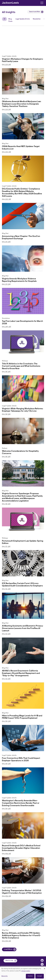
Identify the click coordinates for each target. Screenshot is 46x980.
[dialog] (23, 973)
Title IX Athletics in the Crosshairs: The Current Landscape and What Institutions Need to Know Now (21, 366)
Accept (40, 976)
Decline (30, 976)
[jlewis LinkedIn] (42, 960)
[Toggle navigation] (42, 3)
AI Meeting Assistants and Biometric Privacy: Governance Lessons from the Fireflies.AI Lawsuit (23, 628)
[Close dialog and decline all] (45, 968)
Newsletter (37, 19)
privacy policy (26, 971)
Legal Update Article (23, 19)
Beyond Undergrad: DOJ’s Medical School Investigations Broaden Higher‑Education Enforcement (21, 848)
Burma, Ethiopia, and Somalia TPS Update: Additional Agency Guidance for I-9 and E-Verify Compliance (21, 936)
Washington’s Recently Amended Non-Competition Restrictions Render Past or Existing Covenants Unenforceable (21, 803)
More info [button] (5, 976)
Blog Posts (10, 20)
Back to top (9, 961)
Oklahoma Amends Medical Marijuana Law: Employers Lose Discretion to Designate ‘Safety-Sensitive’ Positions (22, 104)
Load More (8, 949)
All (4, 19)
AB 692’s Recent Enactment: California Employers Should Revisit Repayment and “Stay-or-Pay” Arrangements (21, 673)
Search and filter (35, 12)
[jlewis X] (42, 964)
